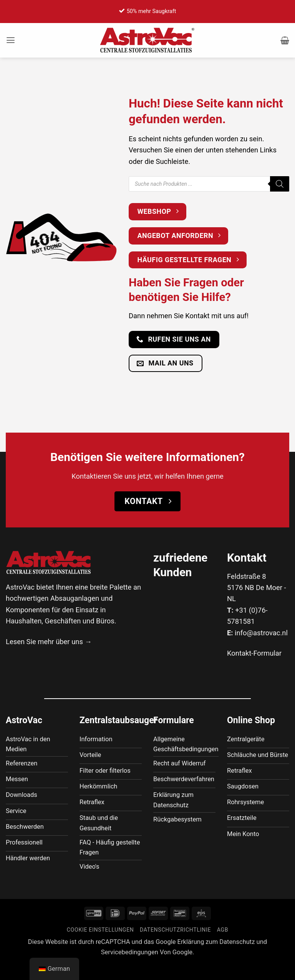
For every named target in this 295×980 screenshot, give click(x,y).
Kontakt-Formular (254, 653)
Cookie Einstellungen (100, 947)
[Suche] (280, 184)
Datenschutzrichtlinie (175, 947)
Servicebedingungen (130, 969)
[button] (11, 40)
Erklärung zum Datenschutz (216, 959)
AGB (223, 947)
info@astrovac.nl (261, 633)
